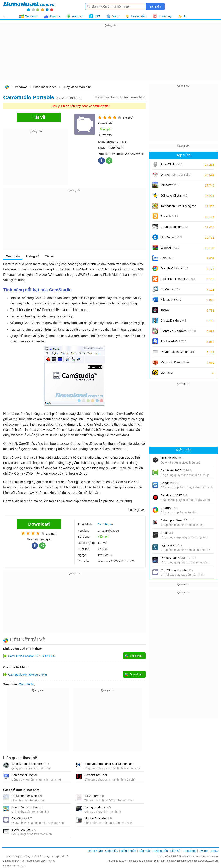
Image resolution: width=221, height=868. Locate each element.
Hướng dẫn (160, 851)
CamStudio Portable (177, 570)
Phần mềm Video (45, 87)
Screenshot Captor (24, 775)
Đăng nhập (95, 851)
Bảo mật (144, 851)
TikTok (165, 310)
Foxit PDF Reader (178, 279)
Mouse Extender (98, 818)
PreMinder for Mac (27, 796)
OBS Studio (172, 458)
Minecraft (170, 185)
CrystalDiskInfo (174, 320)
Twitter (203, 851)
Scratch (169, 216)
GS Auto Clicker (174, 195)
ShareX (169, 508)
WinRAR (170, 247)
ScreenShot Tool (96, 775)
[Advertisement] (110, 56)
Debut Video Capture (178, 558)
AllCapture (94, 796)
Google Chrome (174, 268)
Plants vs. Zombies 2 (178, 331)
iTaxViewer (171, 289)
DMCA (215, 851)
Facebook (190, 851)
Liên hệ (175, 851)
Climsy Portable (98, 807)
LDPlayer (167, 373)
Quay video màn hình (77, 87)
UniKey (175, 176)
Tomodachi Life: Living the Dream (178, 207)
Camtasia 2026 (176, 470)
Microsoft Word (176, 301)
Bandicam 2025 (174, 495)
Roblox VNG (173, 341)
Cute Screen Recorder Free (30, 764)
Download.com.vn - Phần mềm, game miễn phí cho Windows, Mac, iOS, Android (29, 6)
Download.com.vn (7, 87)
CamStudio (26, 684)
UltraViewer (171, 237)
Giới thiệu (13, 256)
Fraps (167, 533)
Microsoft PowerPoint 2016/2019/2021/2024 (176, 364)
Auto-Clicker (172, 164)
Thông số (32, 256)
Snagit (170, 483)
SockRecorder (24, 829)
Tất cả (8, 16)
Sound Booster (174, 227)
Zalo (167, 258)
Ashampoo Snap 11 (178, 520)
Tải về (49, 256)
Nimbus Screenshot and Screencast (109, 764)
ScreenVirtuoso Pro (27, 807)
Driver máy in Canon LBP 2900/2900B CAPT (178, 353)
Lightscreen (171, 545)
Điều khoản (128, 851)
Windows (21, 87)
